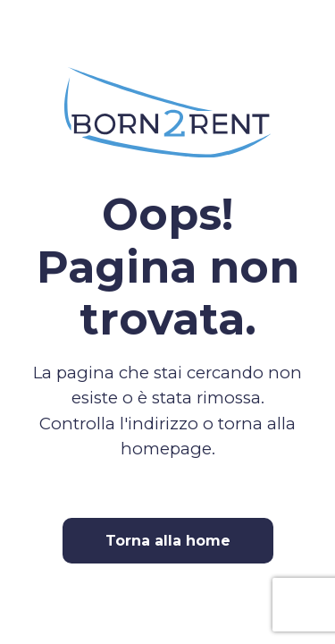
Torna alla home (168, 541)
